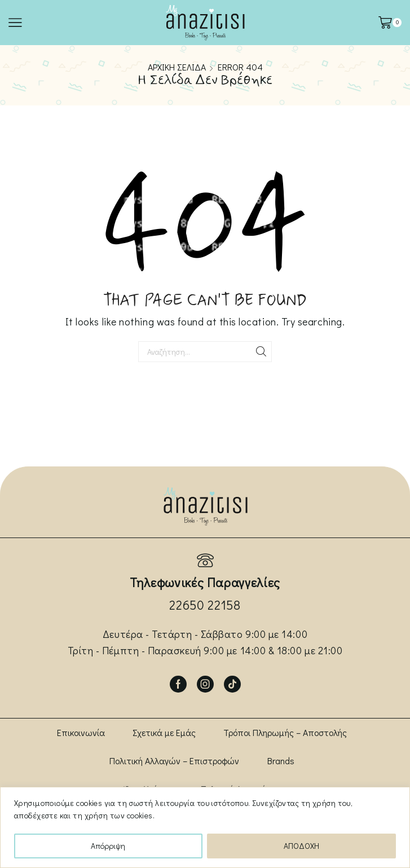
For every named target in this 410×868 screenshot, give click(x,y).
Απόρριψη (108, 846)
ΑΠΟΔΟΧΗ (301, 846)
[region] (205, 827)
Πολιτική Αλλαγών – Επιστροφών (174, 761)
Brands (281, 761)
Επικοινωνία (81, 732)
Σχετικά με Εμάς (164, 732)
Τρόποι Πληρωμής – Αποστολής (285, 732)
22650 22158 (205, 605)
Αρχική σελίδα (177, 67)
